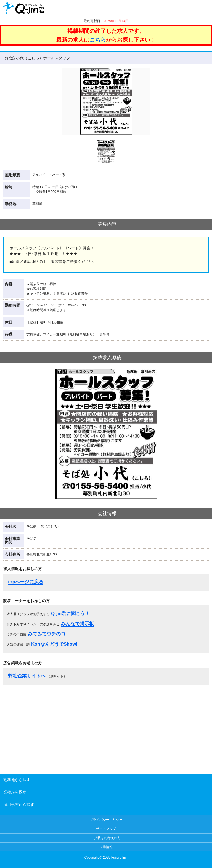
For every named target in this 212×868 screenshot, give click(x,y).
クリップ (185, 8)
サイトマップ (106, 829)
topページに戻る (26, 582)
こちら (98, 40)
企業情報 (106, 847)
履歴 (202, 8)
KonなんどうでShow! (54, 644)
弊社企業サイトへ (27, 676)
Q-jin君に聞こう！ (70, 614)
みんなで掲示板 (77, 624)
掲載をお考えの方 (107, 838)
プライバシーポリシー (106, 820)
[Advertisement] (106, 727)
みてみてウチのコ (47, 634)
